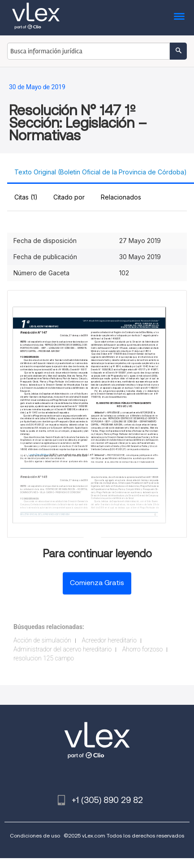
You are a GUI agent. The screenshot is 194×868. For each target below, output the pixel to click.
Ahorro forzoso (142, 649)
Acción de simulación (42, 640)
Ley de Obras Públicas (39, 455)
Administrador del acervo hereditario (63, 649)
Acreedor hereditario (109, 640)
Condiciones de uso (35, 835)
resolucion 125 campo (44, 658)
